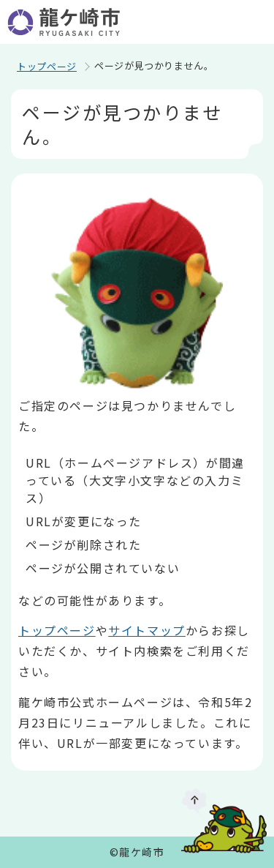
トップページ (47, 66)
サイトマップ (147, 630)
